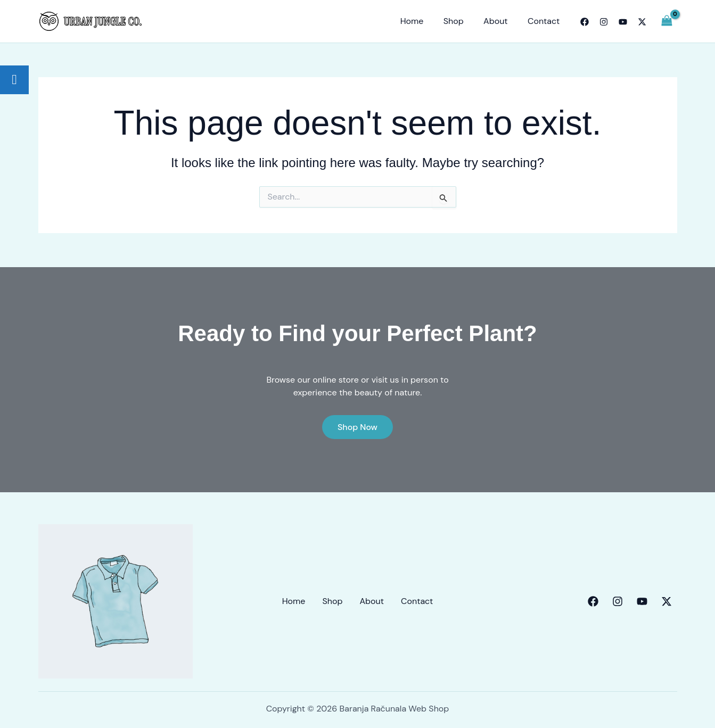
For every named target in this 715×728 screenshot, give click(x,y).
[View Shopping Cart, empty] (667, 21)
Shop (461, 21)
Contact (545, 21)
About (500, 21)
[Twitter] (642, 22)
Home (422, 21)
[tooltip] (14, 80)
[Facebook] (585, 22)
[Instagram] (604, 22)
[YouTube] (623, 22)
